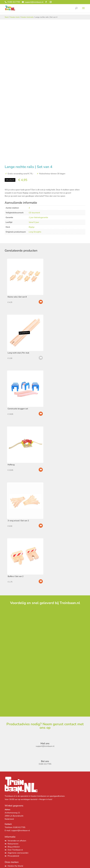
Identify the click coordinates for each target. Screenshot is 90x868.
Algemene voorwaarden (18, 853)
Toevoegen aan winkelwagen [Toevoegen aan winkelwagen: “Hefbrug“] (41, 470)
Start (7, 17)
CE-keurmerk (34, 213)
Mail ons (45, 743)
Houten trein (15, 17)
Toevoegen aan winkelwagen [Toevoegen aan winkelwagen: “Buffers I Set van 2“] (41, 581)
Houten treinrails (27, 17)
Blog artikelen (14, 847)
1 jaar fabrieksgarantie (38, 217)
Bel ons (45, 761)
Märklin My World (15, 866)
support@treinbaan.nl (21, 831)
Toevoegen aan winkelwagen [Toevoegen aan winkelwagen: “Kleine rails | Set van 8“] (41, 302)
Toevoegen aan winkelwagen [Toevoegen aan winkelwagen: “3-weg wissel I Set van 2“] (41, 526)
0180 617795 (19, 827)
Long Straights (35, 232)
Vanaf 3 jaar (34, 222)
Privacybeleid (13, 856)
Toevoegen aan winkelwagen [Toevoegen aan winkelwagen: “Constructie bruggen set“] (41, 414)
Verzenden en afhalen (17, 841)
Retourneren (13, 844)
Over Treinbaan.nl (15, 850)
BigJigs (32, 227)
